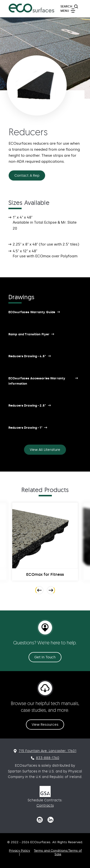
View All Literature (45, 450)
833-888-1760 (48, 758)
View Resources (45, 725)
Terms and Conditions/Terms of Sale (58, 852)
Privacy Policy (19, 851)
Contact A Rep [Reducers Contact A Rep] (27, 176)
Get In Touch (45, 657)
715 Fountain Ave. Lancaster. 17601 (48, 751)
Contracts (45, 806)
